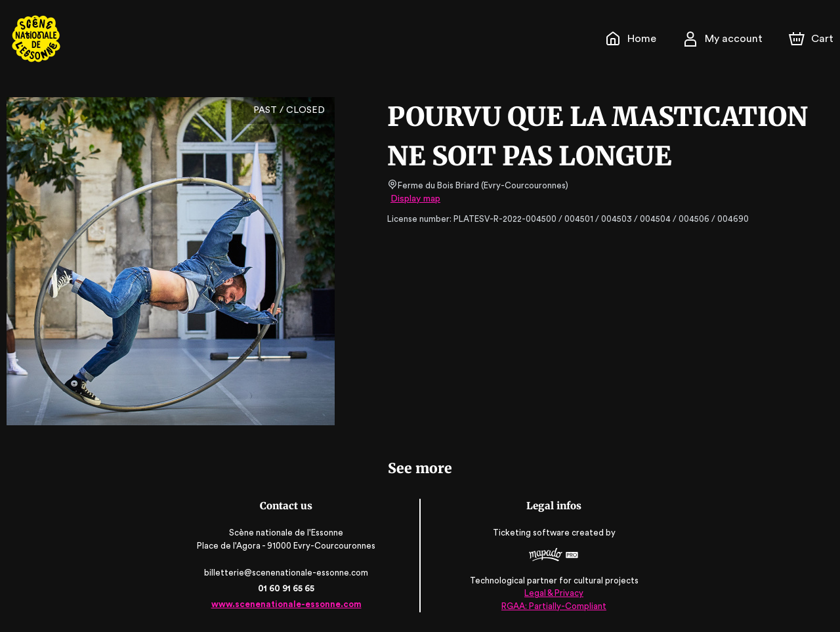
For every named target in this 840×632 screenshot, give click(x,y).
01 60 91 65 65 (287, 588)
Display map (416, 199)
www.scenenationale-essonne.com (287, 604)
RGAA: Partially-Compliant (553, 605)
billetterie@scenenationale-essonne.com (287, 573)
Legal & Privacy (553, 593)
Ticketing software (532, 533)
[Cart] (812, 39)
